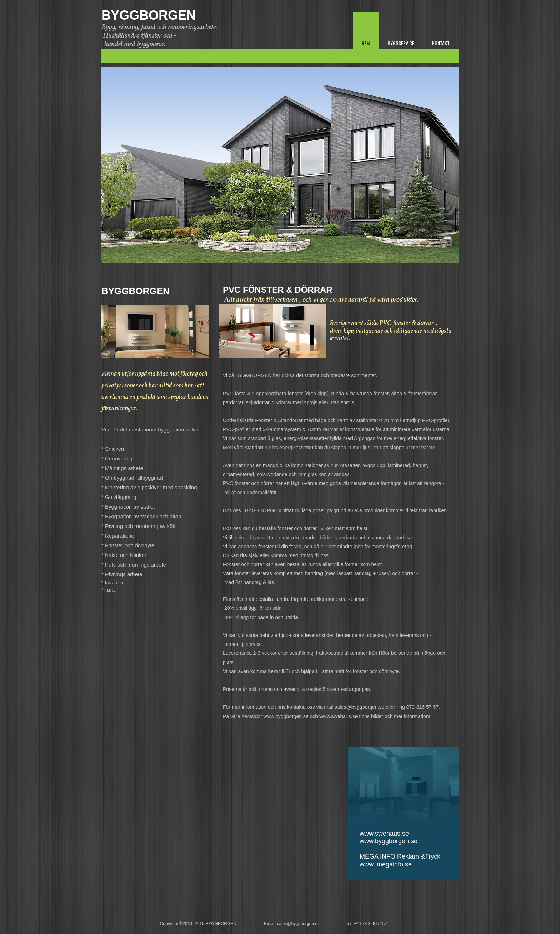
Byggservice (401, 43)
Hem (366, 43)
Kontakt (441, 43)
